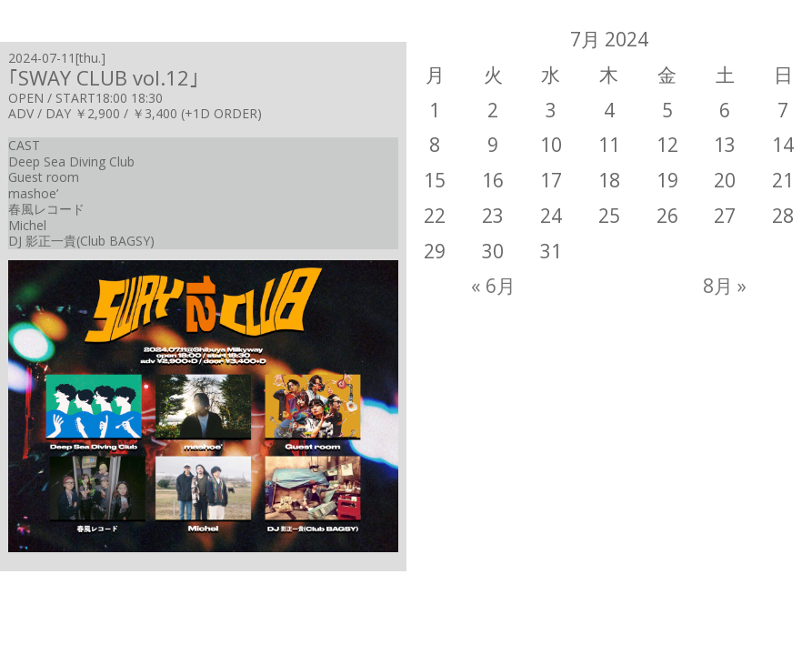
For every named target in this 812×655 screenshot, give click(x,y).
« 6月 (493, 286)
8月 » (725, 286)
